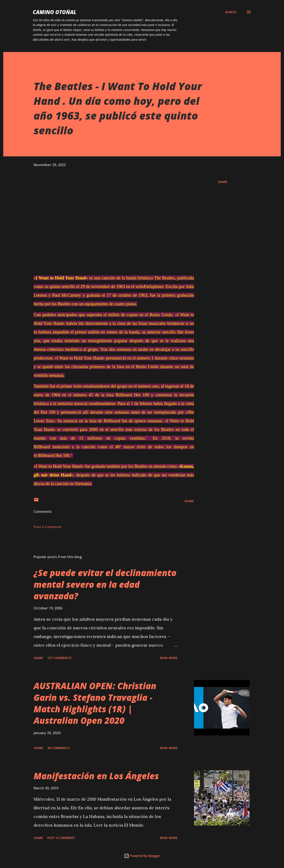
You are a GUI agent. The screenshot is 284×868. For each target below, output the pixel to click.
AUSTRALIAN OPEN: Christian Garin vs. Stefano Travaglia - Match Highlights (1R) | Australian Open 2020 (95, 703)
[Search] (231, 12)
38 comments (58, 748)
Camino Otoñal (55, 12)
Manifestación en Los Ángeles (96, 776)
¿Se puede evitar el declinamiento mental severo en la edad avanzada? (105, 584)
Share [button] (223, 182)
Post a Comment (48, 527)
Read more (169, 658)
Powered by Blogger (142, 856)
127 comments (59, 658)
